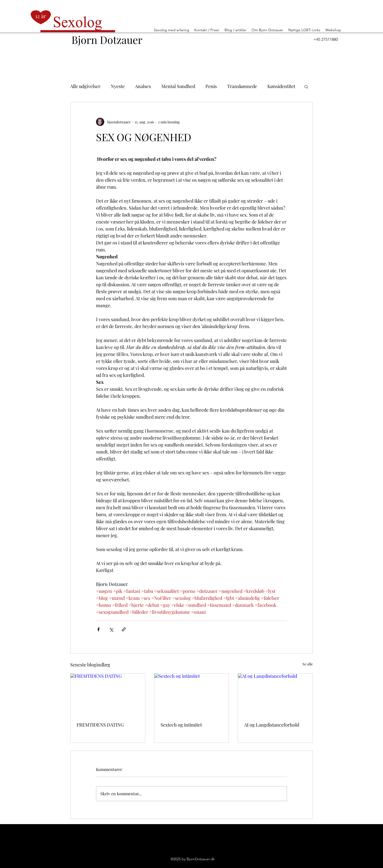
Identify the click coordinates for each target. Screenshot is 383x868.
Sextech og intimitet (181, 725)
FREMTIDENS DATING (100, 725)
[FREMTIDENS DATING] (108, 695)
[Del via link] (124, 629)
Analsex (143, 86)
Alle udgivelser (85, 86)
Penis (211, 86)
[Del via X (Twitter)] (111, 629)
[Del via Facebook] (98, 629)
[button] (306, 86)
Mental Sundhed (178, 86)
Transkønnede (242, 86)
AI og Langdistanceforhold (272, 725)
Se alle (308, 664)
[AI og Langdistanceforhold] (275, 695)
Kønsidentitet (281, 86)
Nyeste (118, 86)
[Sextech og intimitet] (192, 695)
